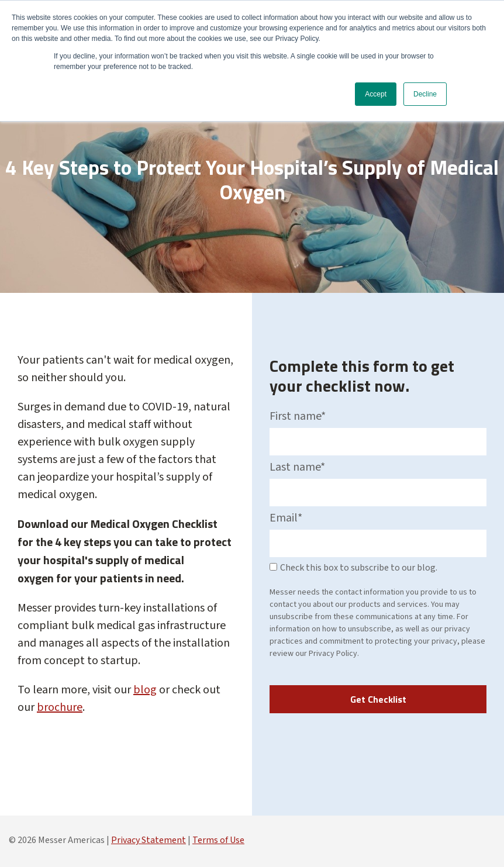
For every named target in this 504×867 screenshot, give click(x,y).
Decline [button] (425, 94)
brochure (60, 707)
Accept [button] (376, 94)
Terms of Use (218, 840)
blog (145, 690)
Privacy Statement (149, 840)
